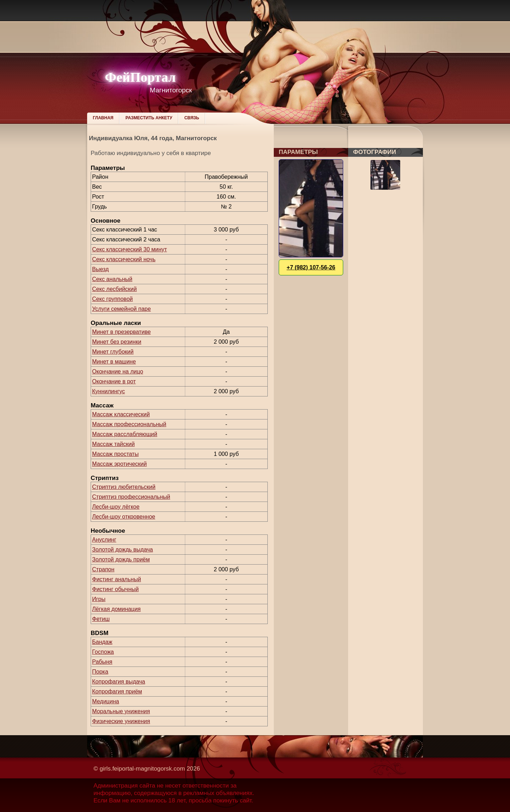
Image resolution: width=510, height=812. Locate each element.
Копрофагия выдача (119, 682)
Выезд (100, 269)
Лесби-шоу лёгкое (116, 507)
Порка (100, 672)
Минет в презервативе (121, 332)
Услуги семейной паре (121, 309)
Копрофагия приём (117, 691)
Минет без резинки (117, 342)
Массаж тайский (113, 444)
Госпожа (103, 652)
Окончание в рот (114, 381)
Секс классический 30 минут (129, 249)
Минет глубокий (113, 352)
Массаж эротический (119, 464)
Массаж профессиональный (129, 424)
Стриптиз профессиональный (131, 497)
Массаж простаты (115, 454)
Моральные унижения (121, 711)
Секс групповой (112, 299)
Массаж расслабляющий (125, 434)
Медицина (106, 701)
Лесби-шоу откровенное (124, 517)
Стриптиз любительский (124, 487)
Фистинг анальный (117, 579)
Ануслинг (104, 540)
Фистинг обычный (115, 589)
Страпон (103, 569)
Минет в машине (114, 362)
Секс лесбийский (114, 289)
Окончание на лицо (118, 371)
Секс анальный (112, 279)
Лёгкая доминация (116, 609)
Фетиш (101, 619)
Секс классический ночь (124, 259)
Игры (99, 599)
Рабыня (102, 662)
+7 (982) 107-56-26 (311, 267)
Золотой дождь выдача (123, 550)
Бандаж (102, 642)
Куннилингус (109, 391)
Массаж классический (121, 414)
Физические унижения (121, 721)
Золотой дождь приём (121, 559)
